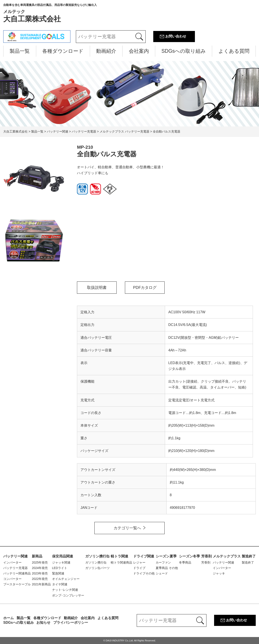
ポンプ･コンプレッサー (68, 595)
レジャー (139, 562)
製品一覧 (20, 51)
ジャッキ (219, 573)
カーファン (163, 562)
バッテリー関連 (15, 556)
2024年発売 (40, 568)
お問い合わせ (176, 36)
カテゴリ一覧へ (127, 528)
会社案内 (139, 51)
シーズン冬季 (189, 556)
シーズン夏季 (166, 556)
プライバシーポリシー (71, 623)
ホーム (9, 618)
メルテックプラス (227, 556)
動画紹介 (106, 51)
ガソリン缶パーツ (97, 568)
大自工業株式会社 (50, 13)
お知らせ (43, 623)
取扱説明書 (97, 288)
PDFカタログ (145, 288)
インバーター (12, 562)
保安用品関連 (63, 556)
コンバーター (12, 579)
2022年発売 (40, 579)
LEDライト (60, 568)
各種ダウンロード (63, 51)
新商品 (37, 556)
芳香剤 (206, 556)
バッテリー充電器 (15, 568)
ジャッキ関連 (61, 562)
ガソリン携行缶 (97, 556)
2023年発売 (40, 573)
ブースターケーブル (17, 584)
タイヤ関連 (60, 584)
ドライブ (139, 568)
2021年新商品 (41, 584)
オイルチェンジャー (66, 579)
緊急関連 (58, 573)
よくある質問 (234, 51)
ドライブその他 (144, 573)
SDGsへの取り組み (184, 51)
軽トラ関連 (119, 556)
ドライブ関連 (144, 556)
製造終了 (249, 556)
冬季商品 (185, 562)
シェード (162, 573)
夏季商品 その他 (167, 568)
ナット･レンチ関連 (65, 590)
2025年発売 (40, 562)
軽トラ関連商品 (121, 562)
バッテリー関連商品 (17, 573)
